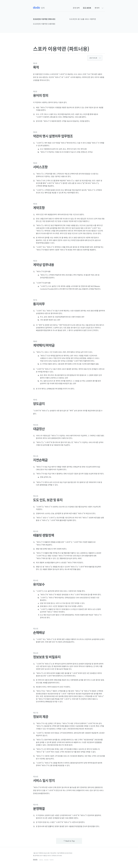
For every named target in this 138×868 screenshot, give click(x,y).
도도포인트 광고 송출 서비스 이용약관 (83, 19)
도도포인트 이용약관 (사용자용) (44, 24)
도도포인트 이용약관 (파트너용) (44, 19)
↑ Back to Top (69, 841)
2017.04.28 (95, 58)
